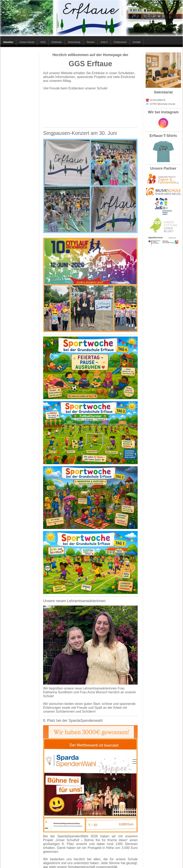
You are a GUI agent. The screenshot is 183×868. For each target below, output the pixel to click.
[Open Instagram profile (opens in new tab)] (163, 123)
